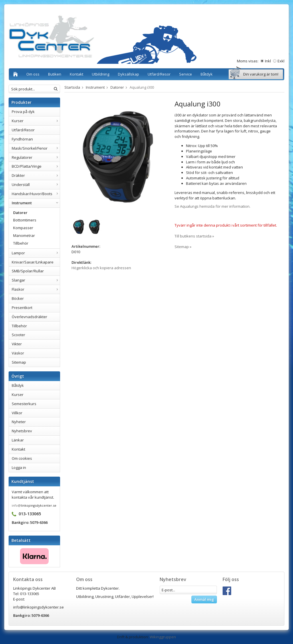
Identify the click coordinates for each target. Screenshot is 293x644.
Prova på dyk (23, 112)
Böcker (18, 298)
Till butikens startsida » (194, 236)
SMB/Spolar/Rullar (28, 271)
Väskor (18, 353)
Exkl (281, 61)
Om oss (33, 74)
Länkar (18, 440)
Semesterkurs (24, 404)
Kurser (36, 121)
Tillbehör (21, 243)
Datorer (20, 213)
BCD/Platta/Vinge (36, 166)
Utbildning (101, 74)
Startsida (72, 87)
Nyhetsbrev (22, 431)
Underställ (36, 185)
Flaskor (36, 289)
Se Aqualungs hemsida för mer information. (212, 206)
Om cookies (22, 458)
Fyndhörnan (22, 139)
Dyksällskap (128, 74)
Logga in (19, 467)
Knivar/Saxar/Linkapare (33, 262)
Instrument (36, 203)
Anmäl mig (204, 599)
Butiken (55, 74)
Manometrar (24, 235)
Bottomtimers (25, 220)
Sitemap (19, 362)
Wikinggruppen (163, 637)
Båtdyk (207, 74)
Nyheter (19, 422)
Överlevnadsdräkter (29, 317)
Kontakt (77, 74)
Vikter (17, 344)
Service (186, 74)
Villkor (17, 413)
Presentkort (22, 308)
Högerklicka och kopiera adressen (101, 268)
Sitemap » (183, 247)
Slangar (36, 280)
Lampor (36, 253)
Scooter (18, 335)
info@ (16, 505)
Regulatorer (36, 157)
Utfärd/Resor (159, 74)
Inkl (268, 61)
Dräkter (36, 175)
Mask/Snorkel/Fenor (36, 148)
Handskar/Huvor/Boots (36, 194)
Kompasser (23, 228)
